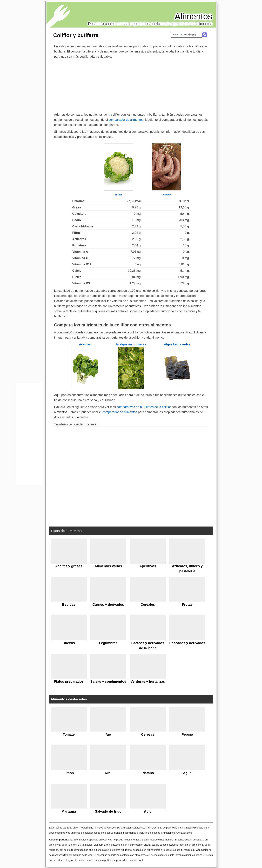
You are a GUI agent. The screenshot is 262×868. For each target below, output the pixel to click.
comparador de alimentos (126, 120)
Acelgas (85, 344)
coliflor (118, 195)
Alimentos (193, 16)
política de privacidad (116, 860)
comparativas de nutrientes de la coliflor (144, 407)
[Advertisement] (131, 85)
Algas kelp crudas (177, 344)
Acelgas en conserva (131, 344)
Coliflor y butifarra (76, 35)
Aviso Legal (136, 860)
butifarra (167, 195)
